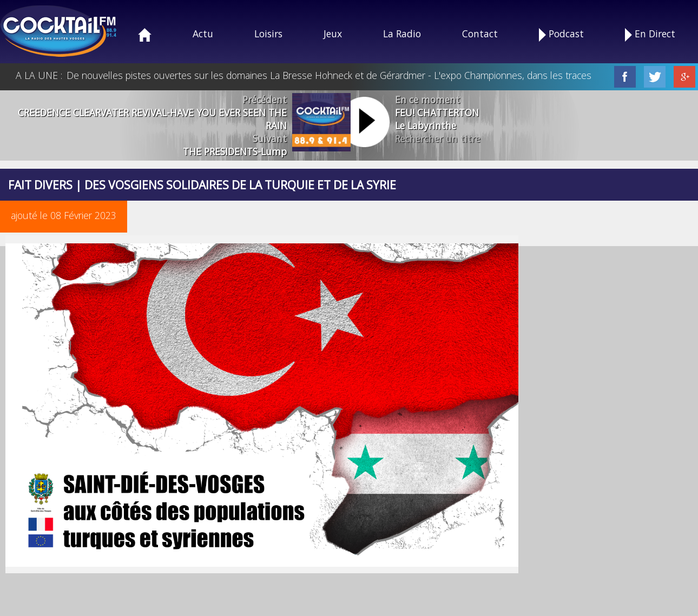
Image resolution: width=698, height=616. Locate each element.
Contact (480, 34)
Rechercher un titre (438, 138)
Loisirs (268, 34)
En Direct (650, 34)
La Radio (402, 34)
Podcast (561, 34)
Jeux (333, 34)
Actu (203, 34)
